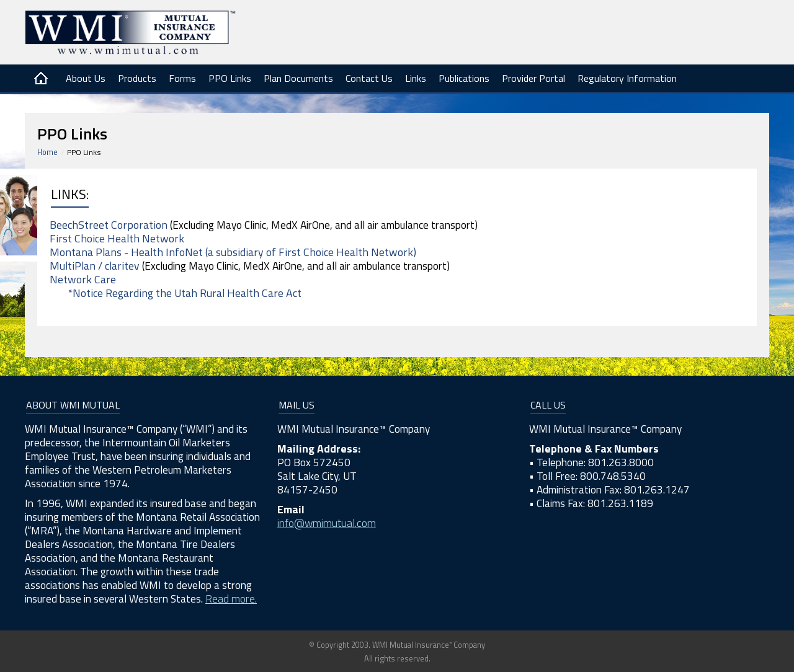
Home (47, 152)
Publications (464, 78)
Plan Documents (298, 78)
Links (416, 78)
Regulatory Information (627, 78)
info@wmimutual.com (327, 523)
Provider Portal (533, 78)
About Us (86, 78)
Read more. (231, 599)
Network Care (83, 279)
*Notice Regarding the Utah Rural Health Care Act (185, 293)
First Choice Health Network (117, 238)
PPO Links (230, 78)
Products (137, 78)
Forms (182, 78)
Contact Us (369, 78)
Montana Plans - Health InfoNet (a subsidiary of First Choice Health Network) (233, 252)
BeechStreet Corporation (109, 225)
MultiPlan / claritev (95, 266)
